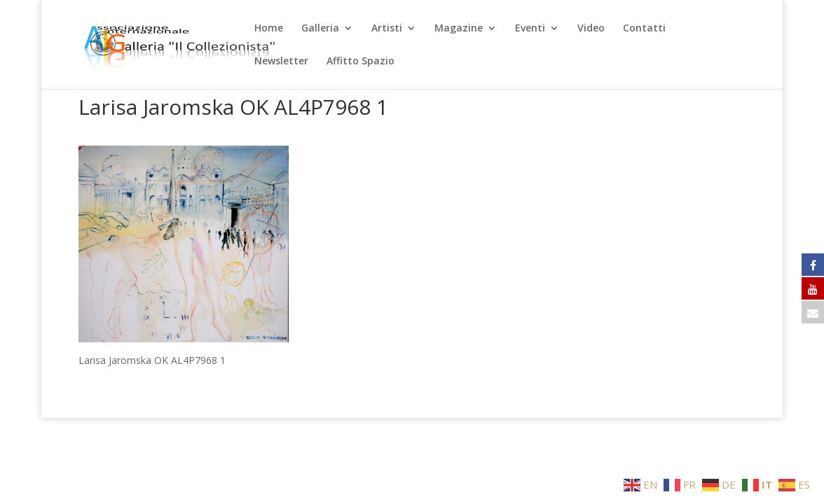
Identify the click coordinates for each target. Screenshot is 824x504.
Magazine (459, 29)
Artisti (387, 29)
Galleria (320, 29)
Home (269, 29)
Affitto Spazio (360, 62)
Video (591, 29)
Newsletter (281, 62)
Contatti (644, 29)
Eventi (530, 29)
